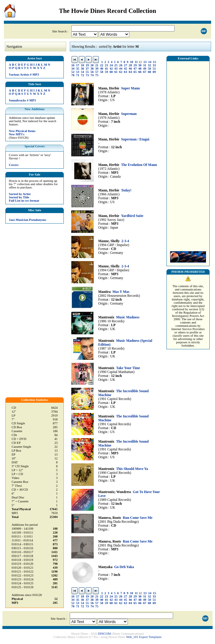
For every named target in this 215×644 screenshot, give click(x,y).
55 (87, 72)
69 (154, 72)
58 (102, 72)
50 (150, 69)
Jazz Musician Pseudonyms (28, 220)
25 (116, 65)
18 (82, 65)
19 (87, 65)
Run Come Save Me (138, 518)
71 (78, 75)
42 (111, 69)
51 (154, 69)
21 (97, 65)
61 (116, 72)
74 (92, 75)
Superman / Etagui (135, 139)
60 (111, 72)
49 (145, 69)
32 (150, 65)
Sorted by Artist (20, 194)
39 (97, 69)
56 (92, 72)
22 (102, 65)
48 (140, 69)
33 (154, 65)
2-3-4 (125, 241)
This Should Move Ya (132, 469)
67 (145, 72)
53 (78, 72)
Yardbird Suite (132, 216)
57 (97, 72)
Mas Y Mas (121, 292)
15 (155, 62)
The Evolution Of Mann (139, 165)
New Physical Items (22, 131)
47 (135, 69)
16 (73, 65)
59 (106, 72)
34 (73, 69)
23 (106, 65)
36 (82, 69)
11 (136, 62)
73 (87, 75)
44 (121, 69)
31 (145, 65)
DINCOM (104, 634)
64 (130, 72)
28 (130, 65)
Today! (126, 190)
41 (106, 69)
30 (140, 65)
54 (82, 72)
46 (130, 69)
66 (140, 72)
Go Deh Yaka (124, 567)
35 (78, 69)
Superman (129, 114)
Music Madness (128, 317)
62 (121, 72)
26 (121, 65)
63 (126, 72)
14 (150, 62)
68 (150, 72)
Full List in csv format (24, 201)
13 (145, 62)
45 (126, 69)
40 (102, 69)
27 (126, 65)
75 (97, 75)
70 (73, 75)
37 (87, 69)
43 (116, 69)
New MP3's (17, 134)
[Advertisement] (188, 155)
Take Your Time (128, 368)
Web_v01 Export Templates (144, 637)
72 (82, 75)
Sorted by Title (19, 197)
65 (135, 72)
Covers (14, 165)
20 (92, 65)
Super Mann (130, 88)
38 (92, 69)
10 (132, 62)
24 (111, 65)
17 (78, 65)
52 (73, 72)
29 (135, 65)
